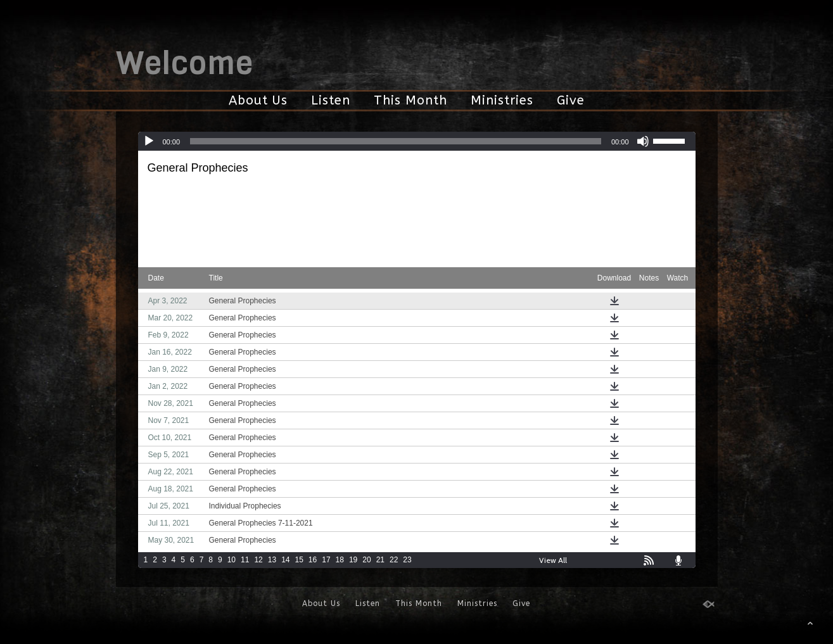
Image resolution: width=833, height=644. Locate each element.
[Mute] (643, 141)
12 (258, 560)
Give (571, 100)
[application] (417, 141)
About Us (258, 100)
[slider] (396, 141)
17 (326, 560)
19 (353, 560)
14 (285, 560)
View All (553, 560)
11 (245, 560)
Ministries (502, 100)
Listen (331, 100)
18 (340, 560)
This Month (410, 100)
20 (366, 560)
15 (299, 560)
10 (232, 560)
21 (380, 560)
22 (394, 560)
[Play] (149, 141)
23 (407, 560)
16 (313, 560)
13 (272, 560)
